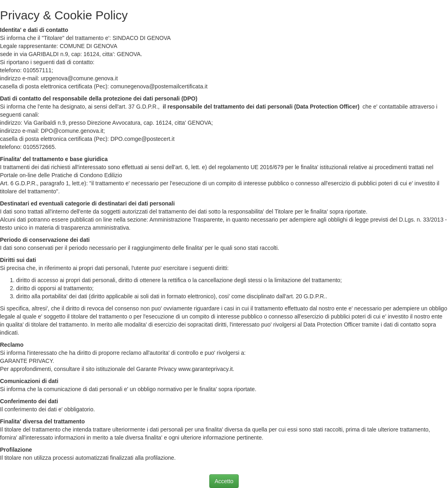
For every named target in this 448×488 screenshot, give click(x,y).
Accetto (224, 481)
